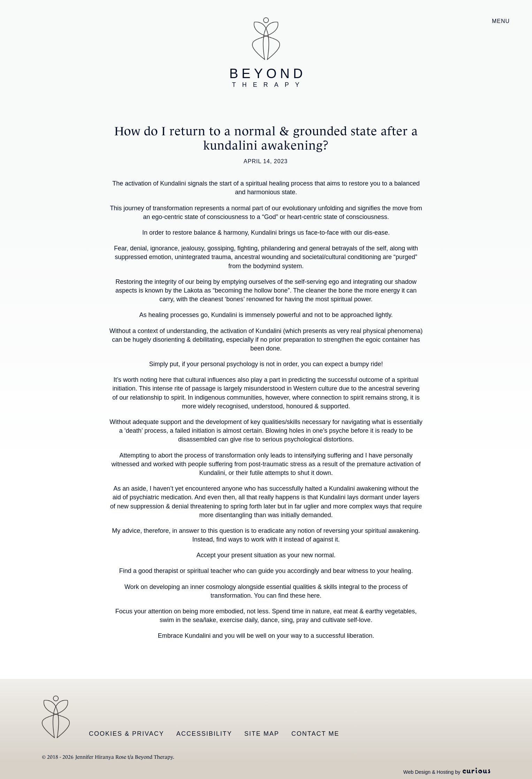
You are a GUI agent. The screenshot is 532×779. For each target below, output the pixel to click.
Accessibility (204, 734)
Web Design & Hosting (429, 772)
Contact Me (315, 734)
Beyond (268, 77)
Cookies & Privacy (127, 734)
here (313, 596)
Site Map (262, 734)
